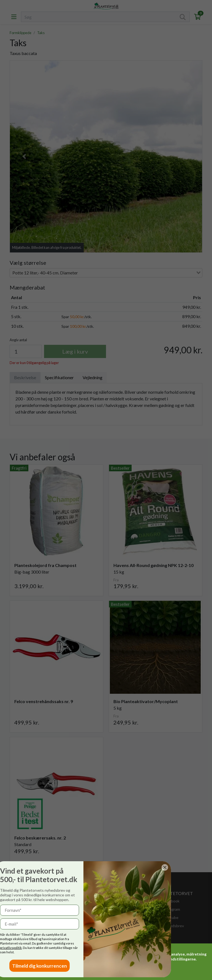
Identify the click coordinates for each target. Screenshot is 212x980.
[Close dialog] (133, 867)
